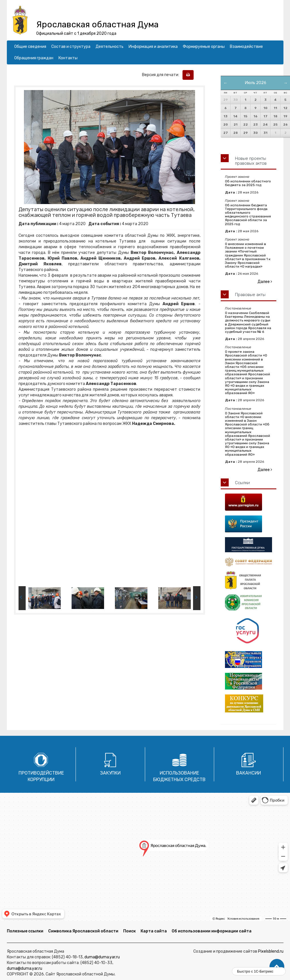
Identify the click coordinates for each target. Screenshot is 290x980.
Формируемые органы (204, 47)
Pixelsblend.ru (271, 951)
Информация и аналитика (153, 47)
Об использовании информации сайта (212, 931)
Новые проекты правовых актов (251, 161)
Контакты (68, 58)
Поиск (129, 931)
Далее (265, 282)
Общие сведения (30, 47)
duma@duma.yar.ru (102, 957)
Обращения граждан (34, 58)
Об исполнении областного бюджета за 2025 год (248, 183)
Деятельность (109, 47)
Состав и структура (71, 47)
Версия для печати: (162, 75)
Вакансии (249, 773)
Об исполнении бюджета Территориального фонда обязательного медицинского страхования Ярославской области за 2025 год (248, 215)
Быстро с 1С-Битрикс (255, 971)
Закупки (110, 773)
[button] (277, 967)
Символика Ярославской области (83, 931)
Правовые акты (250, 295)
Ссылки (242, 483)
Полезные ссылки (25, 931)
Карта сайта (154, 931)
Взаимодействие (246, 47)
